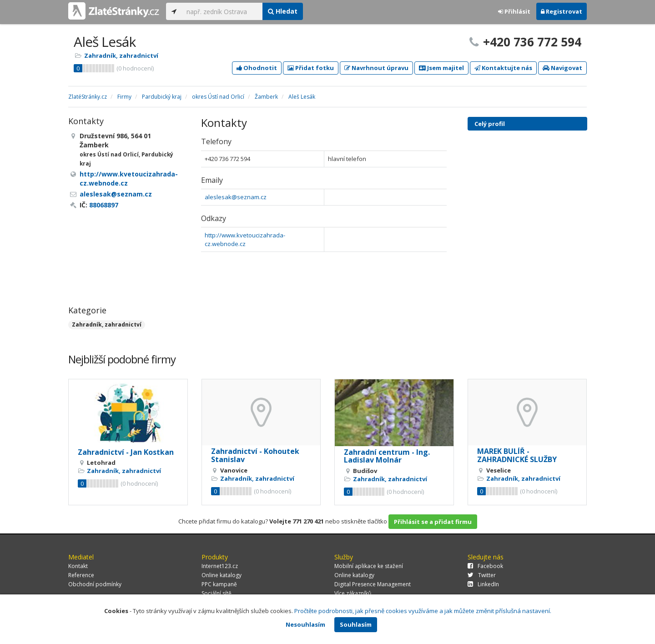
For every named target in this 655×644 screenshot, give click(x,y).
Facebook (485, 566)
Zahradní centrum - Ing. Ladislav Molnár (387, 456)
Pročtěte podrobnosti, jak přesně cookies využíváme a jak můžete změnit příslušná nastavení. (423, 611)
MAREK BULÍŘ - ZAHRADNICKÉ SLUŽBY (517, 455)
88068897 (104, 205)
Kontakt (78, 566)
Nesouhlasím (305, 624)
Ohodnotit (257, 68)
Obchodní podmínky (95, 584)
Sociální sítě (217, 593)
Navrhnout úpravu (376, 68)
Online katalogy (222, 575)
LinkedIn (483, 584)
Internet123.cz (220, 566)
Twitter (482, 575)
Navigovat (562, 68)
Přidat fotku (311, 68)
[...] (222, 11)
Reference (81, 575)
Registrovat (562, 11)
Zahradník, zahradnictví (121, 55)
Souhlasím (356, 624)
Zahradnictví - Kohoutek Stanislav (255, 455)
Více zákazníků (353, 593)
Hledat (283, 11)
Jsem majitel (441, 68)
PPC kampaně (219, 584)
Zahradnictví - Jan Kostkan (126, 452)
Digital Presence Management (373, 584)
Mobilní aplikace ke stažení (369, 566)
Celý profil (490, 124)
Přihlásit (514, 11)
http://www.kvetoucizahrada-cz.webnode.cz (245, 239)
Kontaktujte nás (503, 68)
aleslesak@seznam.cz (236, 197)
